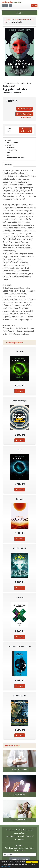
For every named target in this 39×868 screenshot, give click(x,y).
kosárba (20, 391)
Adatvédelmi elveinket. (6, 866)
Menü (19, 13)
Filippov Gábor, (10, 83)
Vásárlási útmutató (26, 830)
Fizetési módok (12, 830)
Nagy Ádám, (22, 83)
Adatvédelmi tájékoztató (15, 836)
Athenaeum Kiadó (14, 143)
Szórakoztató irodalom (21, 20)
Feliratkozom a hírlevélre (19, 859)
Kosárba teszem (24, 109)
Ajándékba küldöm (24, 114)
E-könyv (8, 20)
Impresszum (19, 839)
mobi (29, 130)
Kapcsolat (29, 836)
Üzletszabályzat (19, 833)
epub (23, 130)
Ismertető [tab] (8, 165)
